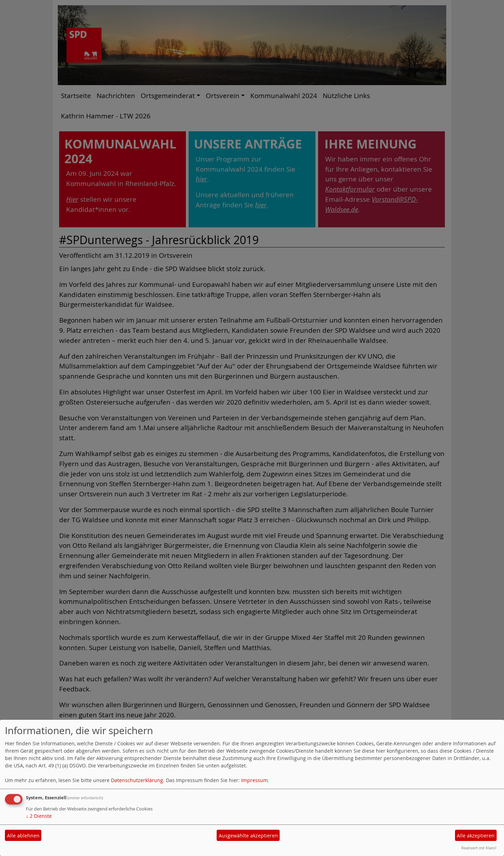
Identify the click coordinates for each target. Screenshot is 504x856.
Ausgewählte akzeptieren (248, 836)
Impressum (254, 780)
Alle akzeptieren (476, 836)
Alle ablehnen (23, 836)
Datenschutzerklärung (137, 780)
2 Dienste (39, 816)
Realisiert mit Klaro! (479, 848)
